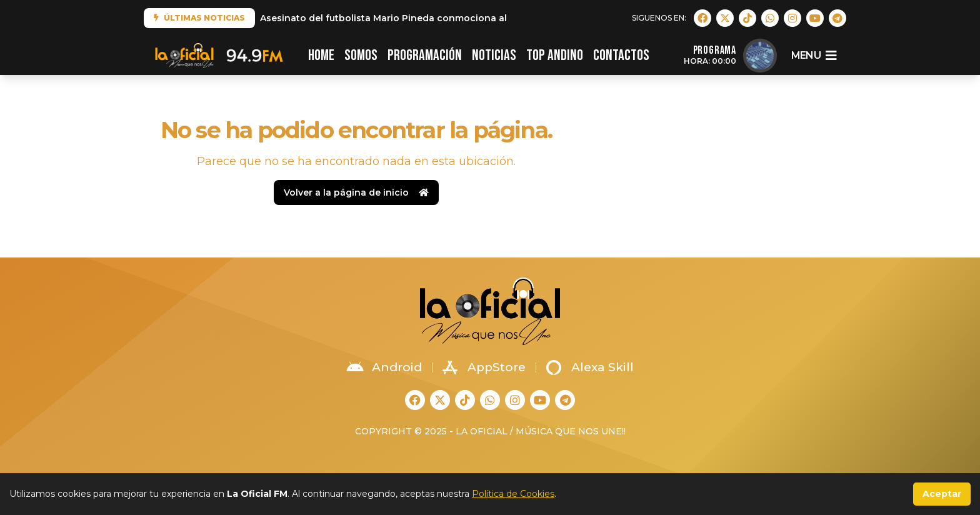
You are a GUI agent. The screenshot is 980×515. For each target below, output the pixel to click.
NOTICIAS (494, 55)
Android (384, 367)
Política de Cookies (513, 494)
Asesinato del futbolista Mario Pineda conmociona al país (394, 18)
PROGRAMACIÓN (425, 55)
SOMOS (361, 55)
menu (814, 56)
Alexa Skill (590, 367)
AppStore (484, 367)
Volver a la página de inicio (356, 192)
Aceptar (942, 494)
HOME (321, 55)
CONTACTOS (621, 55)
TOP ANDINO (555, 55)
